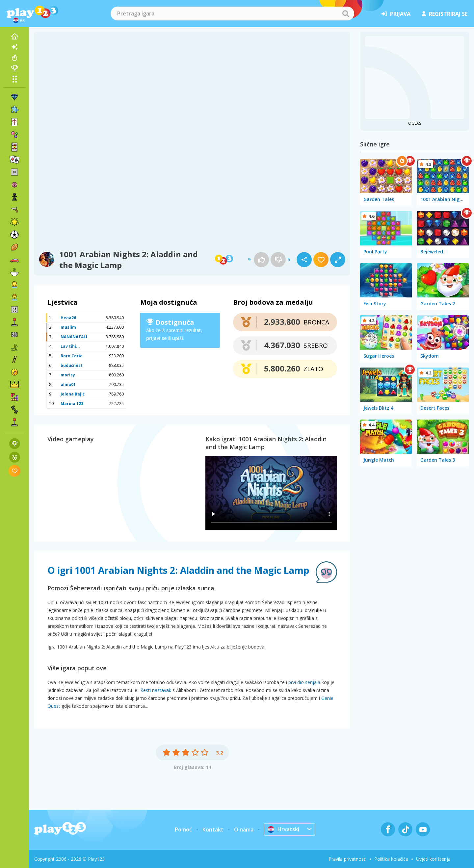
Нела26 (68, 318)
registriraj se (445, 14)
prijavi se (156, 338)
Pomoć (183, 830)
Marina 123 (72, 404)
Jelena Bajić (73, 394)
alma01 (68, 384)
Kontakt (213, 830)
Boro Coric (71, 356)
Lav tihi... (70, 346)
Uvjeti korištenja (433, 859)
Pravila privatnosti (347, 859)
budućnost (72, 365)
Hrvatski (283, 829)
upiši (178, 338)
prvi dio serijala (304, 682)
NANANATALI (74, 337)
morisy (68, 375)
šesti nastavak (156, 690)
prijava (396, 14)
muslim (68, 327)
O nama (244, 830)
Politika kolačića (391, 859)
